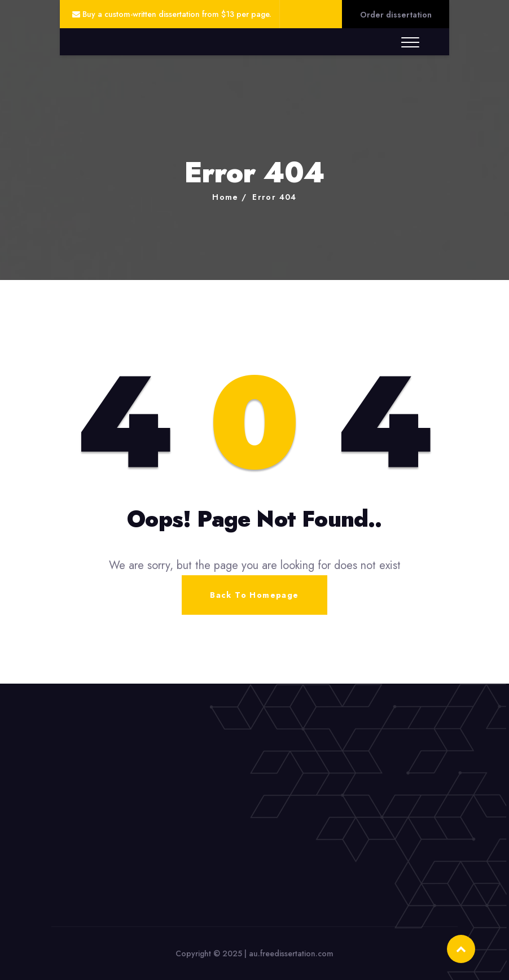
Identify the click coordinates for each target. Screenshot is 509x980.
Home (225, 197)
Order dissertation (396, 15)
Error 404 (275, 197)
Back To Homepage (254, 595)
